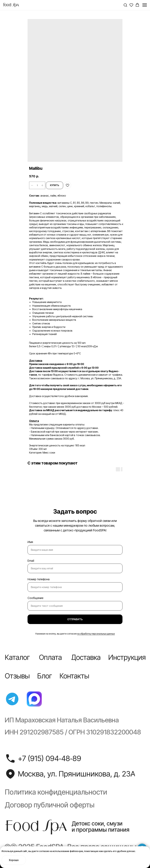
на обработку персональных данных (96, 634)
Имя (30, 542)
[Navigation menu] (145, 5)
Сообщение (35, 598)
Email (31, 561)
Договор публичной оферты (50, 805)
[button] (125, 5)
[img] (12, 699)
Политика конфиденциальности (56, 792)
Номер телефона (39, 579)
